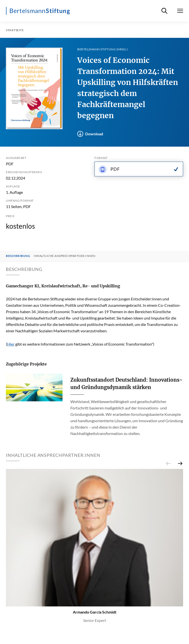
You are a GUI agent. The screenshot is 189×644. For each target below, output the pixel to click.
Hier (11, 344)
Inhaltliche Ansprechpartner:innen (65, 256)
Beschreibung (18, 256)
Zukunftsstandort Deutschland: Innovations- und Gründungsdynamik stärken (126, 384)
